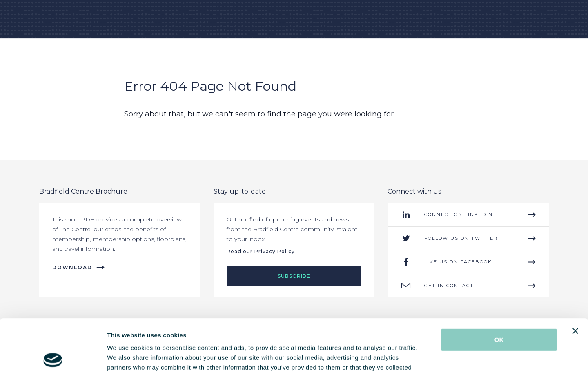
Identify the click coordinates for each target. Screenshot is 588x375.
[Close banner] (575, 279)
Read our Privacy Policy (261, 251)
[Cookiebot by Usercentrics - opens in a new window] (53, 359)
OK (499, 288)
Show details (429, 359)
